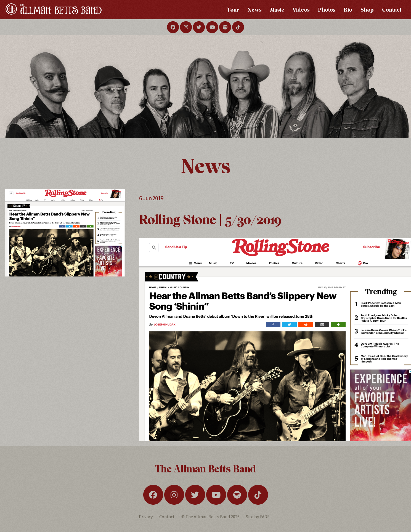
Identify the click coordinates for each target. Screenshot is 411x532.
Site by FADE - (259, 517)
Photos (327, 10)
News (255, 10)
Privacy (146, 517)
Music (277, 10)
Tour (233, 10)
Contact (392, 10)
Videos (301, 10)
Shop (367, 10)
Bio (348, 10)
